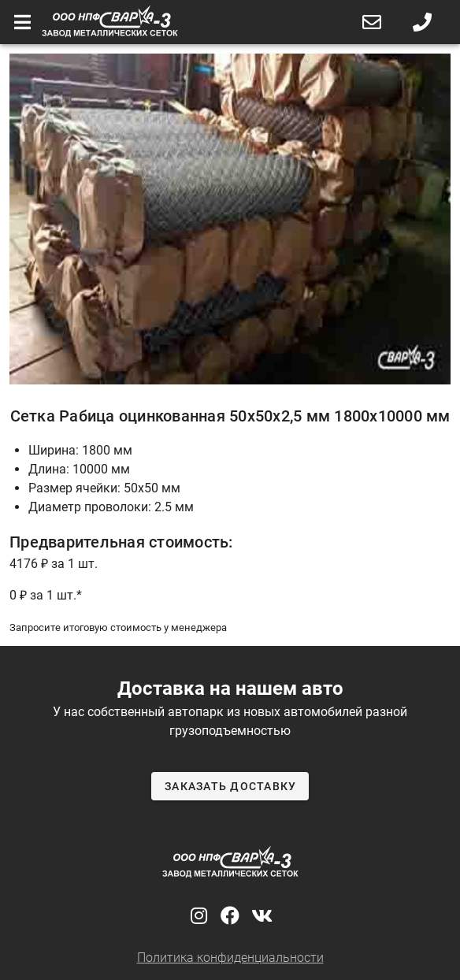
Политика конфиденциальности (230, 958)
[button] (372, 22)
